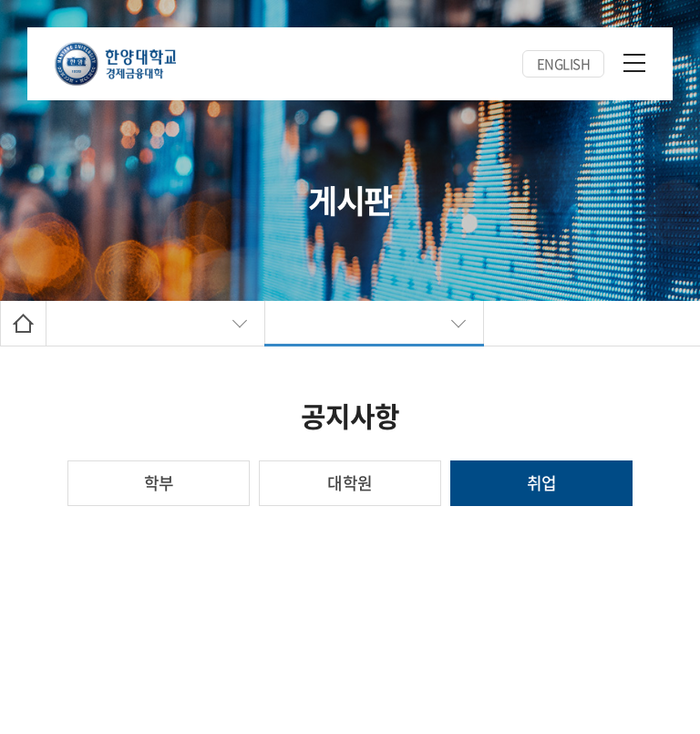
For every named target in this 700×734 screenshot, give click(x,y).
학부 (159, 483)
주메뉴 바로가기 (0, 0)
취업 (542, 483)
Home (23, 323)
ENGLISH (564, 64)
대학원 (350, 483)
